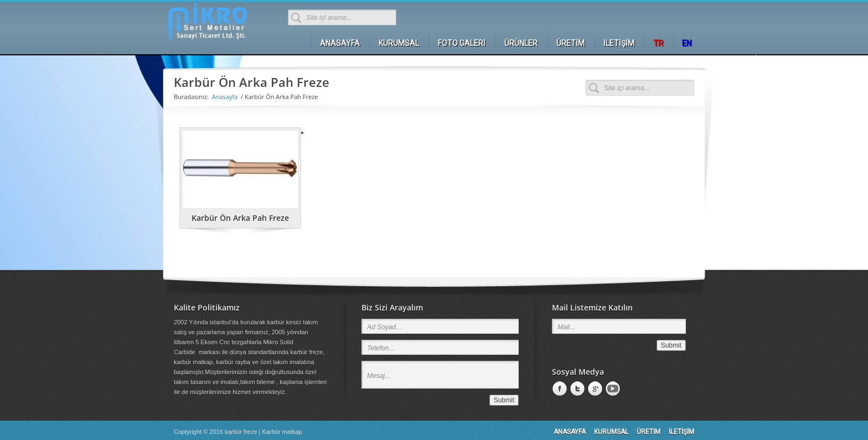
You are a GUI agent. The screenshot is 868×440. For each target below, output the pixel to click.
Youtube (612, 389)
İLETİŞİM (681, 432)
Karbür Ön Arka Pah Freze (240, 218)
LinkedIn (576, 389)
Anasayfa (225, 97)
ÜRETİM (649, 432)
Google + (594, 389)
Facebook (559, 389)
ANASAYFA (570, 432)
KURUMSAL (611, 432)
